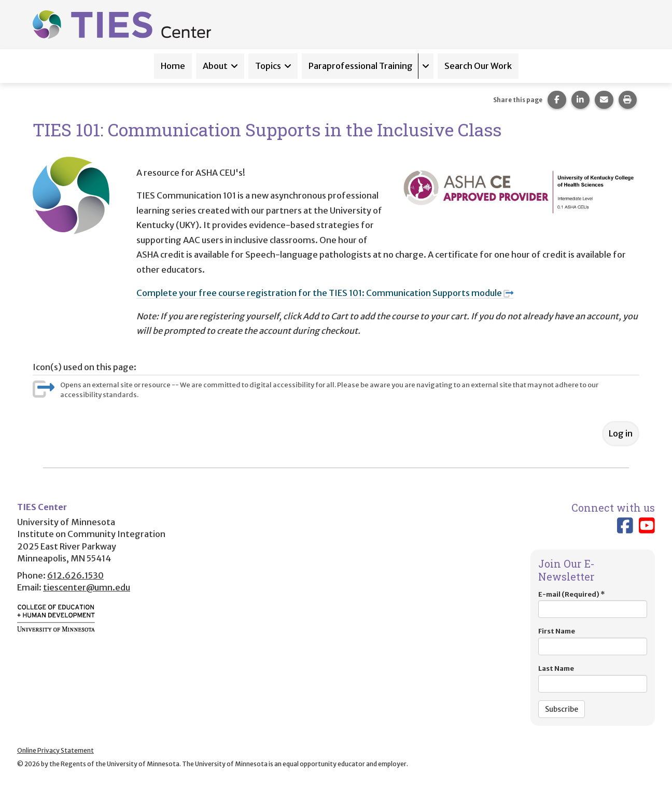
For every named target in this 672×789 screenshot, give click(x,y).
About (215, 66)
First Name (593, 641)
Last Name (593, 678)
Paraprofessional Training (361, 66)
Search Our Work (478, 66)
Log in (621, 433)
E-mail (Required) (593, 604)
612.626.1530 (75, 575)
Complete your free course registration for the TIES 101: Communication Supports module (325, 293)
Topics (268, 66)
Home (173, 66)
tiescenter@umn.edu (87, 587)
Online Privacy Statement (55, 750)
